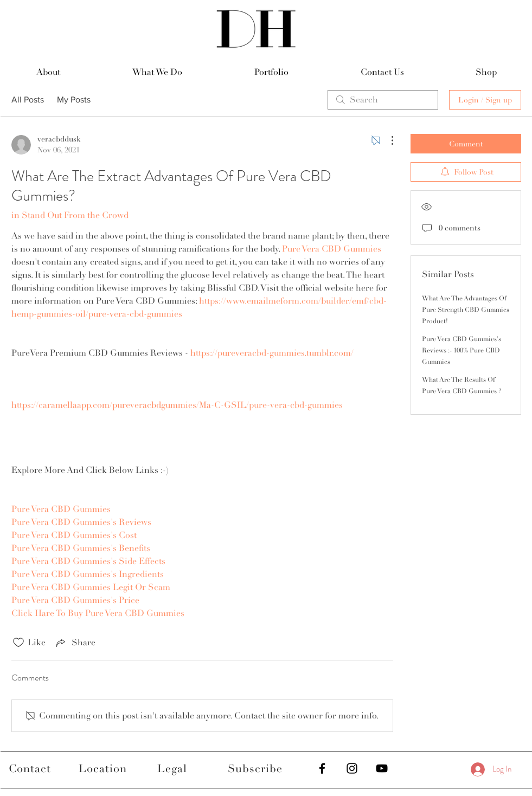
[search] (383, 100)
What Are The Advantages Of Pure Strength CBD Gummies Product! (466, 310)
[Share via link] (75, 643)
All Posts (28, 99)
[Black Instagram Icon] (352, 768)
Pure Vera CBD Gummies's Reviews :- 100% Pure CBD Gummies (462, 351)
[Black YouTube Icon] (382, 768)
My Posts (74, 99)
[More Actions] (387, 140)
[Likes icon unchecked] (18, 643)
